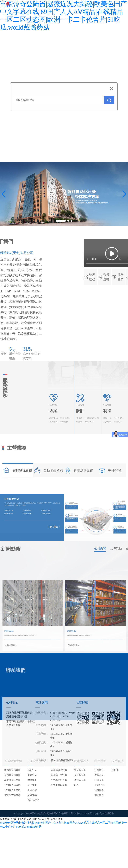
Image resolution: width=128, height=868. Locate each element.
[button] (124, 194)
